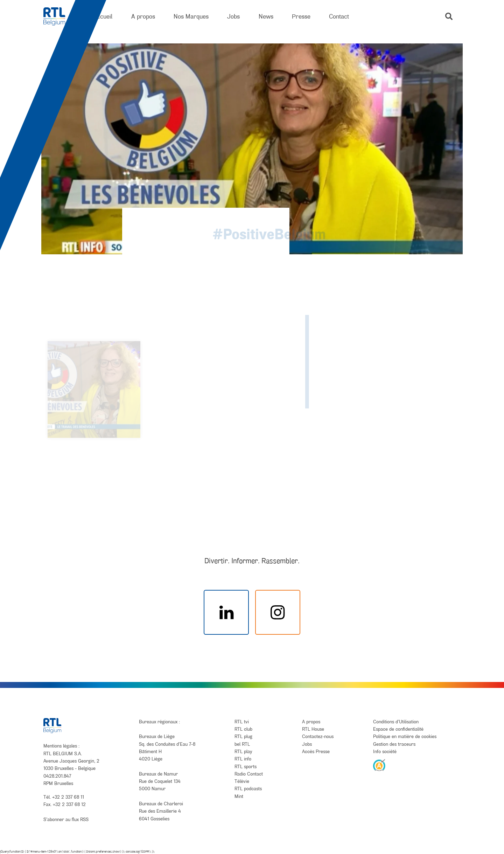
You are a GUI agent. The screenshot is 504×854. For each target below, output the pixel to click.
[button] (449, 16)
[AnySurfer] (379, 765)
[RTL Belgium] (59, 17)
